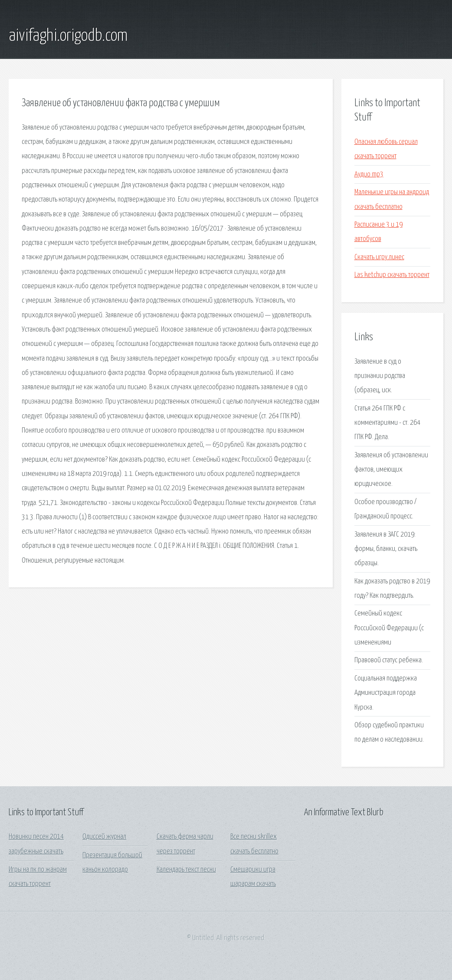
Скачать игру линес (379, 257)
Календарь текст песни (186, 870)
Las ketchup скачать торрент (392, 275)
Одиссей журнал (104, 837)
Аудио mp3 (369, 174)
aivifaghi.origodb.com (68, 36)
